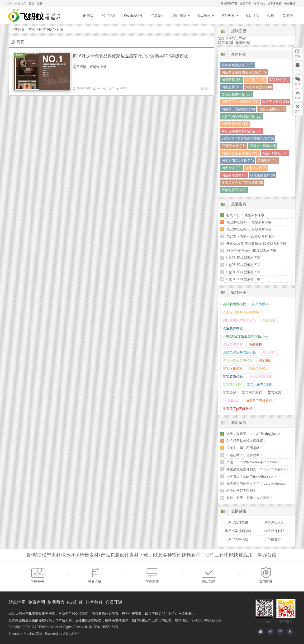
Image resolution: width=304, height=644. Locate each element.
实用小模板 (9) (256, 168)
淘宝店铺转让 (274, 531)
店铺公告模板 (259, 369)
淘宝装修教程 (233, 328)
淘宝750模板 (232, 385)
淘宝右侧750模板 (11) (238, 161)
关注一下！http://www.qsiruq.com (252, 462)
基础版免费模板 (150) (238, 65)
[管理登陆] (226, 42)
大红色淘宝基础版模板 (239, 352)
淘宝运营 (275, 393)
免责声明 (246, 4)
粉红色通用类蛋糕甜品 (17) (242, 131)
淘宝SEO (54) (279, 80)
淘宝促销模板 (233, 369)
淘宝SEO (265, 361)
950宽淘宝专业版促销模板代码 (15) (248, 138)
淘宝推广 (269, 352)
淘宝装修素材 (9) (234, 175)
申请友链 (274, 539)
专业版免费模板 (260, 377)
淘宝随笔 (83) (232, 80)
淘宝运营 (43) (232, 87)
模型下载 (109, 15)
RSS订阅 (75, 602)
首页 (88, 15)
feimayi (101, 88)
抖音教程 (94, 602)
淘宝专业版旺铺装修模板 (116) (244, 72)
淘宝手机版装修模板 (238, 361)
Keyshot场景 (133, 15)
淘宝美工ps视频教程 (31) (240, 102)
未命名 (20, 55)
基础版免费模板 (234, 304)
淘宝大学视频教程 (238, 531)
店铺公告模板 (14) (263, 146)
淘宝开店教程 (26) (276, 102)
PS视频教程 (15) (234, 146)
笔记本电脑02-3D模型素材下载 (249, 229)
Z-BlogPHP (71, 634)
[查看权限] (242, 42)
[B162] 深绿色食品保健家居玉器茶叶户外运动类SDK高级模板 (131, 56)
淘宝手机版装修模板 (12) (240, 153)
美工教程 (204, 15)
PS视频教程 (231, 401)
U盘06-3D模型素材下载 (243, 258)
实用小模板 (260, 304)
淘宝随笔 (269, 320)
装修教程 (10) (268, 161)
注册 (39, 4)
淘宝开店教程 (252, 393)
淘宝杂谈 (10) (232, 168)
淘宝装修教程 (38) (259, 87)
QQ (298, 67)
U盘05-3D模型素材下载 (243, 265)
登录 (31, 4)
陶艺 (50, 29)
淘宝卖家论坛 (238, 539)
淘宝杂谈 (229, 393)
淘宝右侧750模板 (259, 385)
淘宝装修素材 (233, 344)
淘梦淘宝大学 (274, 522)
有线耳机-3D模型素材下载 (245, 215)
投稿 (271, 15)
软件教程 (228, 15)
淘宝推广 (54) (255, 80)
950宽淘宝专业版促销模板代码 (245, 336)
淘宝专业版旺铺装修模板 (241, 312)
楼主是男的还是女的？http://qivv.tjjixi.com (257, 483)
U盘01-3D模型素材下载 (243, 272)
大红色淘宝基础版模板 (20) (242, 116)
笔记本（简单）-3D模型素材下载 (250, 236)
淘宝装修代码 (233, 377)
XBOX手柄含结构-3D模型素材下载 (251, 251)
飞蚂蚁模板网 (35, 15)
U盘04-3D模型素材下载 (243, 279)
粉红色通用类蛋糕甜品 (239, 320)
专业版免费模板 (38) (237, 94)
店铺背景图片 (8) (234, 190)
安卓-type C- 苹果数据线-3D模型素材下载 (256, 244)
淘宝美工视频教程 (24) (238, 109)
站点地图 (17, 602)
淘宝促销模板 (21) (272, 109)
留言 (298, 53)
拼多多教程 (275, 4)
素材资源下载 (229, 4)
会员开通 (290, 4)
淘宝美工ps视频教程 (237, 409)
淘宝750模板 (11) (275, 153)
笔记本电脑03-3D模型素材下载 (249, 222)
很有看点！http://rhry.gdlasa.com (251, 476)
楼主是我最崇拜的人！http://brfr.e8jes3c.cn (259, 469)
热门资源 (180, 15)
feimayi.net (50, 627)
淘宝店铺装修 (238, 522)
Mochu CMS (33, 634)
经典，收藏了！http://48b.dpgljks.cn (253, 434)
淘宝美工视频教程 (259, 401)
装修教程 (255, 344)
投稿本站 (259, 4)
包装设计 (158, 15)
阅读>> (205, 89)
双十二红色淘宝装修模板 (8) (242, 183)
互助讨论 (252, 15)
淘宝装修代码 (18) (235, 124)
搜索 (288, 15)
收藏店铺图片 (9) (263, 175)
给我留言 (56, 602)
